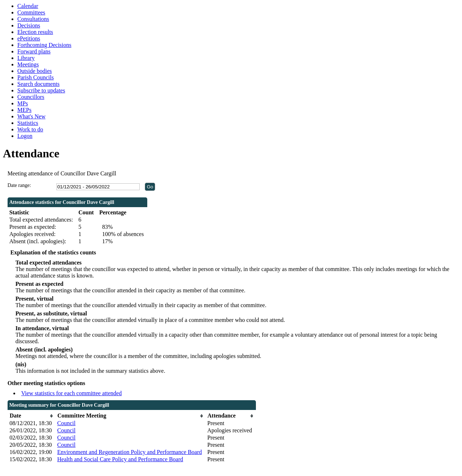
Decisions (29, 25)
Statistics (28, 123)
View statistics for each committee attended (72, 393)
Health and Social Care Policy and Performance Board (120, 459)
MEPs (24, 110)
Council (66, 423)
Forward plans (34, 51)
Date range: (19, 185)
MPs (23, 103)
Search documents (38, 84)
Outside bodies (35, 71)
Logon (25, 136)
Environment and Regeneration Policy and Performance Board (129, 452)
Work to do (30, 129)
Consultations (33, 19)
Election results (35, 32)
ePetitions (29, 38)
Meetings (28, 64)
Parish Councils (36, 77)
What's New (31, 116)
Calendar (28, 6)
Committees (31, 12)
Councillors (31, 97)
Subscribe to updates (41, 90)
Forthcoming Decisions (44, 45)
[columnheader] (31, 416)
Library (26, 58)
